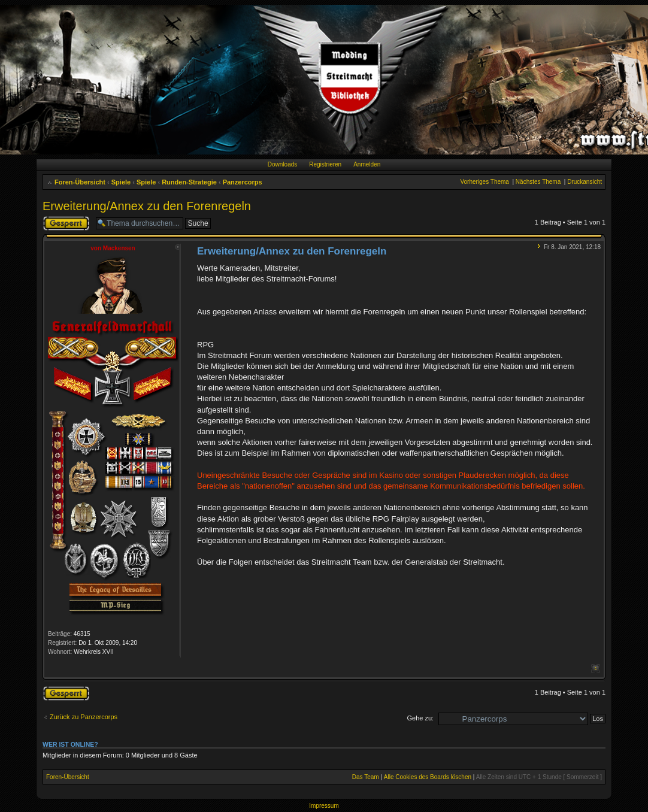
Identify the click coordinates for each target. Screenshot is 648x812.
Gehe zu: (420, 718)
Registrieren (325, 164)
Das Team (366, 777)
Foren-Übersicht (80, 182)
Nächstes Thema (538, 182)
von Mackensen (113, 248)
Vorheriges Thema (485, 182)
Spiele (121, 182)
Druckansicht (585, 182)
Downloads (282, 164)
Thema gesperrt (66, 223)
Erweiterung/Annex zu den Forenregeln (147, 206)
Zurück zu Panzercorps (84, 717)
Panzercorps (243, 182)
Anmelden (367, 164)
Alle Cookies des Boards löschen (428, 777)
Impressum (324, 806)
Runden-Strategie (189, 182)
